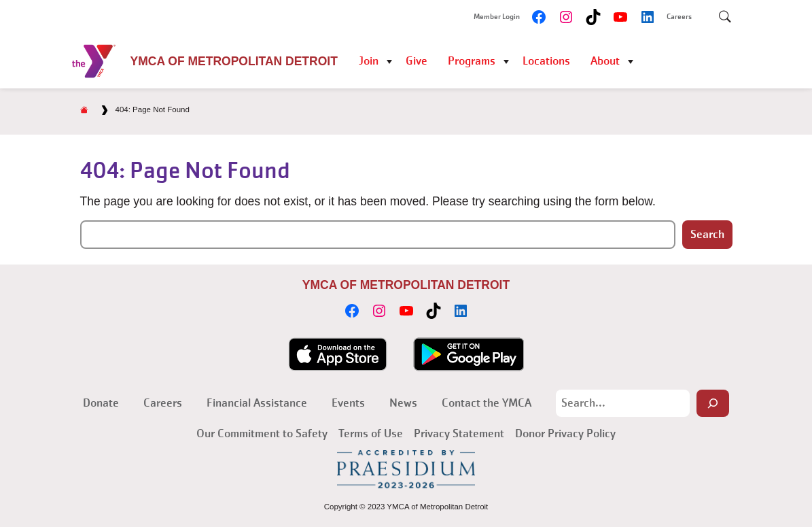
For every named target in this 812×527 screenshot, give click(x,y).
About (605, 61)
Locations (546, 61)
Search (707, 234)
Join (369, 61)
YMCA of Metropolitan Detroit (234, 61)
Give (417, 61)
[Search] (713, 403)
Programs (472, 61)
